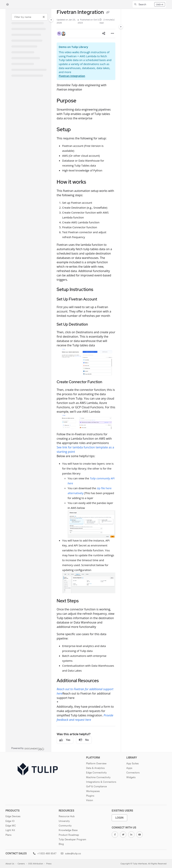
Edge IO (10, 821)
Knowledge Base (68, 830)
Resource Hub (67, 816)
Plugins (90, 796)
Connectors (133, 773)
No (84, 740)
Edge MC (11, 826)
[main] (86, 380)
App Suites (133, 763)
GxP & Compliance (96, 786)
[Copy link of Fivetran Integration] (108, 13)
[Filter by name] (30, 17)
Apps (129, 768)
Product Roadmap (69, 835)
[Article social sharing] (104, 34)
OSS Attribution (36, 864)
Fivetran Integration (72, 76)
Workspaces (93, 791)
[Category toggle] (51, 20)
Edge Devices (13, 816)
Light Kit (10, 830)
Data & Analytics (95, 768)
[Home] (7, 4)
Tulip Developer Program (72, 839)
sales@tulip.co (71, 853)
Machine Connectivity (98, 777)
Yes (65, 740)
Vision (90, 800)
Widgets (131, 777)
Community (65, 826)
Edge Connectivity (96, 773)
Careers (21, 864)
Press (49, 864)
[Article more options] (112, 34)
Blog (61, 844)
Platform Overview (96, 763)
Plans (8, 835)
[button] (149, 4)
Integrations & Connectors (101, 782)
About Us (10, 864)
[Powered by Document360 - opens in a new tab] (28, 748)
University (64, 821)
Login (119, 818)
